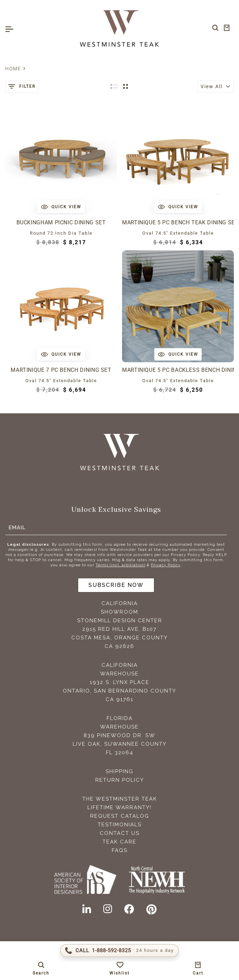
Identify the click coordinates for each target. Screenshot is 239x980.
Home (13, 69)
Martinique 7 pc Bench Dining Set (61, 370)
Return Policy (120, 780)
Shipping (119, 771)
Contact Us (120, 833)
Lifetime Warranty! (119, 807)
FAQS (120, 850)
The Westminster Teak (120, 799)
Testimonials (120, 825)
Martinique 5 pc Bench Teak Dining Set (178, 222)
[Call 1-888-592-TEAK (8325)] (119, 951)
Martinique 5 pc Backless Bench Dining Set (178, 370)
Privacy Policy (166, 565)
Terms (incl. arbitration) (121, 565)
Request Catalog (120, 816)
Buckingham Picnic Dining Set (61, 222)
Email (17, 528)
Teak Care (119, 842)
